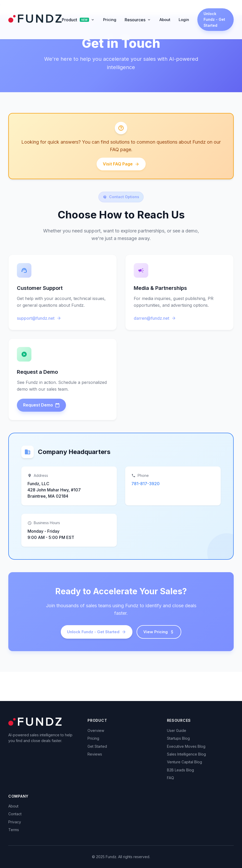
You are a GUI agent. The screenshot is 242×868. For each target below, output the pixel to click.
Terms (14, 830)
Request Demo (41, 405)
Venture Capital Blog (184, 762)
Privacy (15, 822)
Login (184, 20)
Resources (138, 20)
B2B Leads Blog (180, 770)
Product (78, 20)
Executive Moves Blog (186, 746)
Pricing (110, 20)
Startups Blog (178, 738)
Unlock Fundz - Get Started (214, 19)
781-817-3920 (146, 484)
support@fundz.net (39, 318)
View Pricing (159, 632)
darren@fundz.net (155, 318)
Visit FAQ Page (121, 164)
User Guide (177, 730)
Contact (15, 814)
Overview (96, 730)
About (165, 20)
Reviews (95, 754)
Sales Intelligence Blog (186, 754)
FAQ (170, 778)
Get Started (97, 746)
